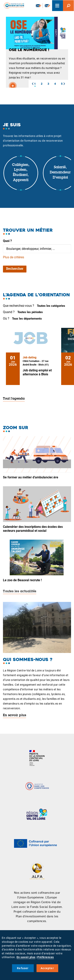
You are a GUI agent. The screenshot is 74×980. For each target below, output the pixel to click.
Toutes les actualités (20, 591)
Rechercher (15, 269)
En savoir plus (15, 715)
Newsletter (39, 6)
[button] (33, 84)
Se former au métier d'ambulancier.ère (31, 477)
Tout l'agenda (14, 399)
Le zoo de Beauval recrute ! (22, 580)
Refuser (23, 968)
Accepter (47, 968)
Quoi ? (7, 241)
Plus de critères (14, 257)
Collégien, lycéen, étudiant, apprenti (21, 173)
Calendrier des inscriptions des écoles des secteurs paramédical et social (33, 529)
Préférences (46, 957)
